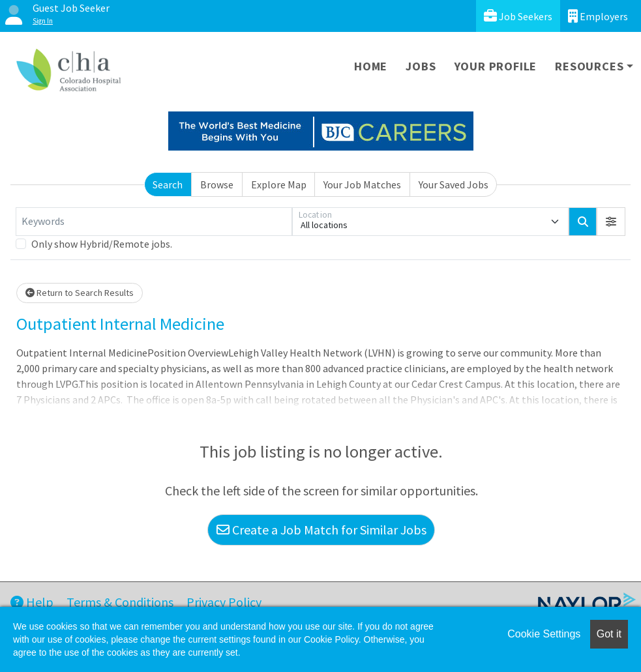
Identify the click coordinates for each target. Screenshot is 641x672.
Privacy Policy (224, 602)
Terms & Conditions (120, 602)
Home (371, 66)
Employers (598, 16)
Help (32, 602)
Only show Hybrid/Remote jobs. (102, 244)
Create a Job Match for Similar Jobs (321, 530)
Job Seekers (518, 16)
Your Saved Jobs (454, 184)
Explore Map (279, 184)
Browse (217, 184)
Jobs (421, 66)
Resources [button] (589, 66)
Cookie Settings (544, 634)
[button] (611, 222)
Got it (609, 634)
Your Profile (496, 66)
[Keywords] (154, 222)
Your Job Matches (362, 184)
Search (168, 184)
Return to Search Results (80, 293)
